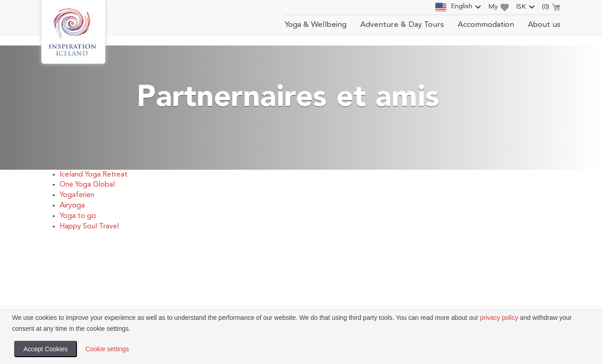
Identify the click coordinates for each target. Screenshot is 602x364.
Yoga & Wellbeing (316, 25)
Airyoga (72, 206)
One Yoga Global (87, 185)
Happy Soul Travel (89, 227)
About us (544, 25)
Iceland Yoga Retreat (94, 175)
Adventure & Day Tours (402, 25)
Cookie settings (107, 349)
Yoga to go (78, 216)
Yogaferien (77, 195)
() (551, 8)
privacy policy (499, 318)
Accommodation (486, 25)
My (499, 8)
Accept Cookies (45, 349)
